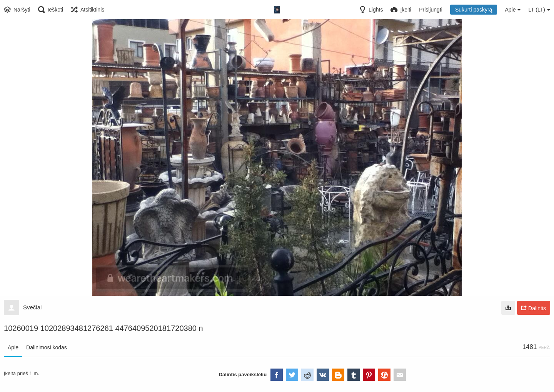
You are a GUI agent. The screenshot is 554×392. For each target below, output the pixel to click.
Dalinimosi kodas (47, 347)
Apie (13, 347)
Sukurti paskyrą (474, 10)
